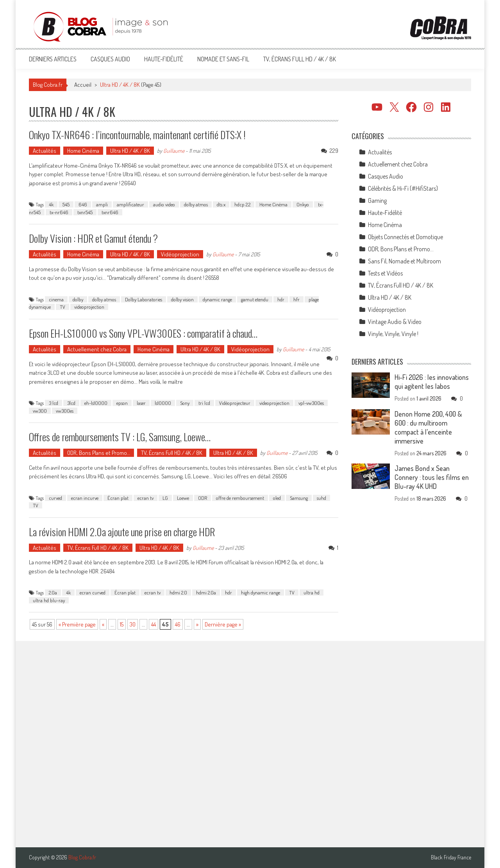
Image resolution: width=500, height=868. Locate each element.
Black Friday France (451, 857)
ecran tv (146, 498)
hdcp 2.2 (242, 204)
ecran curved (93, 592)
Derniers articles (53, 59)
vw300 (40, 411)
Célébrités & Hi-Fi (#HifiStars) (403, 188)
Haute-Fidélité (164, 59)
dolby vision (182, 299)
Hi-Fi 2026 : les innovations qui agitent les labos (432, 382)
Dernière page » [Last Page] (223, 624)
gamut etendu (255, 299)
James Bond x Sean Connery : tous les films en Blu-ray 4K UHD (432, 477)
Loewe (183, 498)
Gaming (377, 200)
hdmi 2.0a (206, 592)
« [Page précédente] (103, 624)
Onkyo (303, 204)
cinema (56, 299)
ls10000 (163, 403)
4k (51, 204)
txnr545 (85, 212)
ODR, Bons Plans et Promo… (99, 453)
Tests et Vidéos (385, 273)
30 (133, 624)
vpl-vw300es (311, 403)
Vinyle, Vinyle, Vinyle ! (393, 334)
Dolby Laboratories (144, 299)
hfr (296, 299)
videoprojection (89, 307)
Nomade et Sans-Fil (223, 59)
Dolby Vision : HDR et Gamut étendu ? (93, 238)
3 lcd (54, 403)
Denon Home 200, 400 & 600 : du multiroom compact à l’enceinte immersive (428, 427)
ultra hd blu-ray (49, 600)
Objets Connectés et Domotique (405, 237)
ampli (102, 204)
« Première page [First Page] (77, 624)
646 (83, 204)
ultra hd (312, 592)
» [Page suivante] (197, 624)
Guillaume (174, 151)
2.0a (53, 592)
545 (66, 204)
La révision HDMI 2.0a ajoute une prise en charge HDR (122, 532)
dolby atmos (196, 204)
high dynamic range (261, 592)
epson (122, 403)
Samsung (299, 498)
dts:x (221, 204)
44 (154, 624)
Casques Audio (110, 59)
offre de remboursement (240, 498)
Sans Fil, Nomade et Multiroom (404, 261)
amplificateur (130, 204)
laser (141, 403)
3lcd (71, 403)
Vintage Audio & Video (395, 322)
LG (165, 498)
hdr (281, 299)
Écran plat (118, 498)
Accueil (83, 85)
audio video (164, 204)
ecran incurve (85, 498)
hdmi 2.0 (178, 592)
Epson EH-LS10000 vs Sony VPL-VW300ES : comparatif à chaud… (143, 333)
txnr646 (110, 212)
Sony (185, 403)
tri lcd (204, 403)
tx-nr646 (59, 212)
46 (178, 624)
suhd (321, 498)
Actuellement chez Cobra (97, 349)
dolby (78, 299)
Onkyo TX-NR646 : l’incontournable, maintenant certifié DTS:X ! (137, 135)
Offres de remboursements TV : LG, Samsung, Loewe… (120, 437)
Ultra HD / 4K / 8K (130, 151)
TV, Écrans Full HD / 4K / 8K (300, 59)
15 (122, 624)
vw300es (65, 411)
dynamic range (217, 299)
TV (62, 307)
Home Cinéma (83, 151)
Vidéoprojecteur (235, 403)
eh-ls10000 (96, 403)
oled (277, 498)
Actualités (45, 151)
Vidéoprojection (180, 254)
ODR (203, 498)
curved (55, 498)
